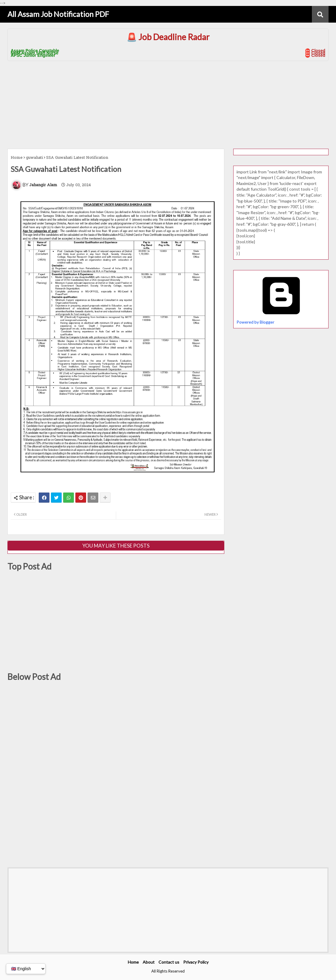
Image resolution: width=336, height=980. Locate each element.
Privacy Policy (196, 962)
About (149, 962)
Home (17, 158)
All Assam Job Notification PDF (58, 14)
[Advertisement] (168, 104)
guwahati (34, 158)
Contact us (169, 962)
